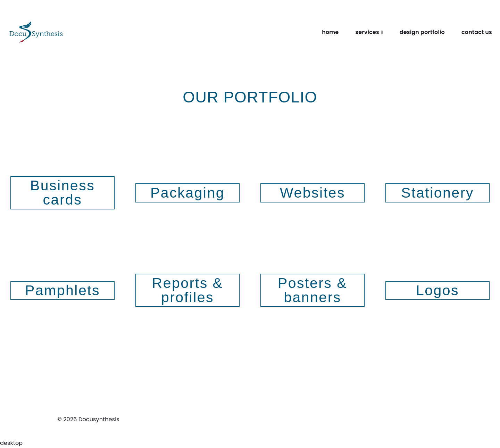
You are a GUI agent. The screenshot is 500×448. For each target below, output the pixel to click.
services (367, 32)
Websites (312, 193)
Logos (437, 290)
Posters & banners (312, 290)
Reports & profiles (188, 290)
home (330, 32)
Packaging (187, 193)
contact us (477, 32)
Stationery (437, 193)
